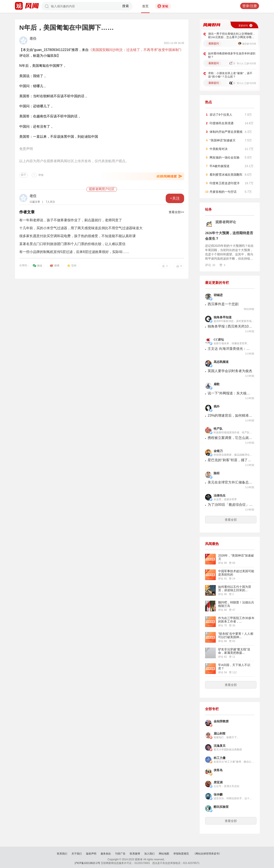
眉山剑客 (220, 734)
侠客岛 (218, 770)
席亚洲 (218, 782)
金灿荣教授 (221, 721)
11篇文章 (35, 202)
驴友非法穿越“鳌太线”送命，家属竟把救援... (234, 651)
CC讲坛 (219, 340)
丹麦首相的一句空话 (223, 192)
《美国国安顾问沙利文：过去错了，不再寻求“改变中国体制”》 (136, 50)
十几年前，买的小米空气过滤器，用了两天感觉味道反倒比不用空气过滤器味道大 (81, 228)
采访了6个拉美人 (221, 115)
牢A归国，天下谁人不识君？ (234, 667)
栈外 (217, 406)
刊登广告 (120, 854)
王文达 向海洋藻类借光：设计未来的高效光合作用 (230, 349)
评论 (210, 265)
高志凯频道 (221, 362)
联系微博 (135, 854)
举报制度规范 (181, 854)
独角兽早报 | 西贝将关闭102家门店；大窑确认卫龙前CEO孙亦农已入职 (230, 326)
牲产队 (218, 429)
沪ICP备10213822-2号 (87, 863)
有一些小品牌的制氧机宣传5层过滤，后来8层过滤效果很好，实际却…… (74, 252)
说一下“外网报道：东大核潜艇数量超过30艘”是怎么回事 (230, 393)
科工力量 (220, 758)
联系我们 (62, 854)
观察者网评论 (226, 222)
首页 (145, 6)
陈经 (217, 473)
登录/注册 (250, 6)
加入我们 (149, 854)
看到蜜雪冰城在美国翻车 (226, 175)
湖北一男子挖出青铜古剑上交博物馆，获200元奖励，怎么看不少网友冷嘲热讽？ (232, 36)
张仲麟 (218, 795)
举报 (41, 175)
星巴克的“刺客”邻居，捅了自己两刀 (230, 460)
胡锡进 (218, 295)
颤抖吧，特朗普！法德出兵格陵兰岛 (236, 604)
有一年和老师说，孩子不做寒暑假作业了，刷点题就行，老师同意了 (71, 220)
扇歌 (217, 384)
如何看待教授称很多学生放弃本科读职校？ (232, 55)
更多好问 (243, 25)
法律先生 (220, 496)
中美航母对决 (219, 149)
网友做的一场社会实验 (225, 157)
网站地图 (164, 854)
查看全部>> (176, 212)
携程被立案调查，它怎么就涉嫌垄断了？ (230, 438)
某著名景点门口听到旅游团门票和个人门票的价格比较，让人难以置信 (72, 244)
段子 (24, 175)
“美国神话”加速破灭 (223, 140)
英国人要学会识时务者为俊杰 (230, 371)
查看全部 (231, 520)
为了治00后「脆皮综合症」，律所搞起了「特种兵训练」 (230, 505)
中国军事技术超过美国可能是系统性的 (236, 573)
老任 (33, 38)
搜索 (126, 6)
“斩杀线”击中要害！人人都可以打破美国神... (236, 635)
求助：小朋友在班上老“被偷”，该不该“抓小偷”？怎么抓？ (230, 75)
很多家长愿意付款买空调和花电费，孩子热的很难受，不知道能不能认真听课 (77, 236)
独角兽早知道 (223, 317)
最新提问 (214, 43)
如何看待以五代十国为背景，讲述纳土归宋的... (235, 588)
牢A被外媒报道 (220, 166)
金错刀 (218, 451)
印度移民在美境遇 (222, 123)
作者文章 (27, 212)
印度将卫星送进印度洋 (225, 183)
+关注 (175, 198)
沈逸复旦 (220, 746)
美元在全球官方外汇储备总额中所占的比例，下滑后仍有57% (230, 482)
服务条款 (106, 854)
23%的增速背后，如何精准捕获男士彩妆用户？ (230, 415)
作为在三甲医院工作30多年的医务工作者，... (236, 620)
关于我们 (77, 854)
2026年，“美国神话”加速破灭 (236, 557)
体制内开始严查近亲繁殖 (226, 132)
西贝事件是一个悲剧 (223, 304)
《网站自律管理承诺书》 (207, 854)
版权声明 (91, 854)
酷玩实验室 (221, 807)
